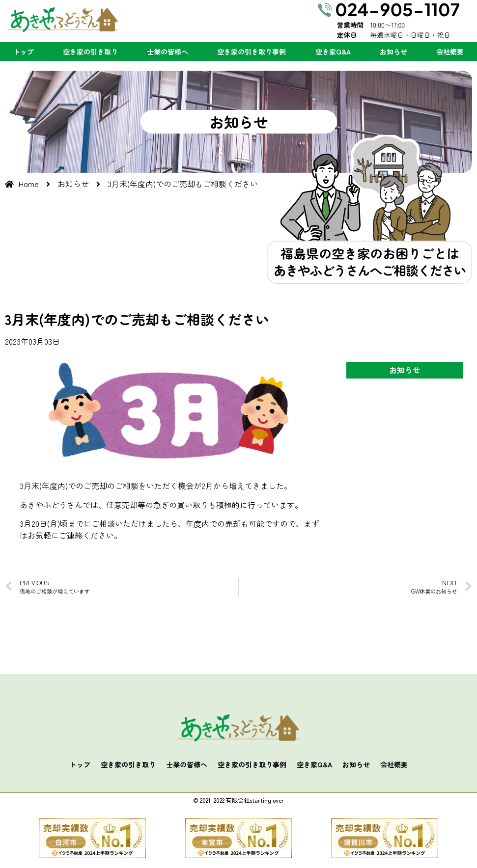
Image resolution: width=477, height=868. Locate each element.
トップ (24, 52)
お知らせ (393, 52)
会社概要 (450, 52)
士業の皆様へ (168, 52)
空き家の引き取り (90, 52)
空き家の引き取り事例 (252, 52)
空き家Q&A (333, 52)
